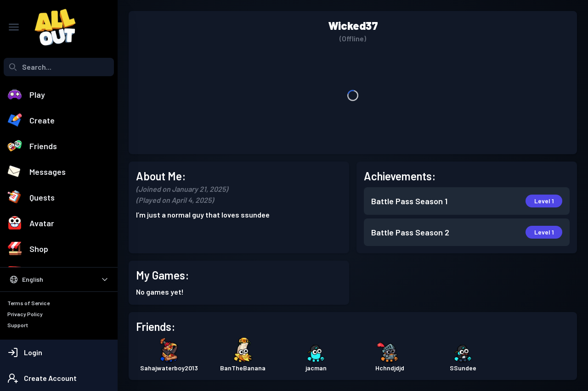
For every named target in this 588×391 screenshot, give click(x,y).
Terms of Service (28, 303)
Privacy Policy (25, 314)
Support (18, 325)
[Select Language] (59, 279)
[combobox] (59, 67)
